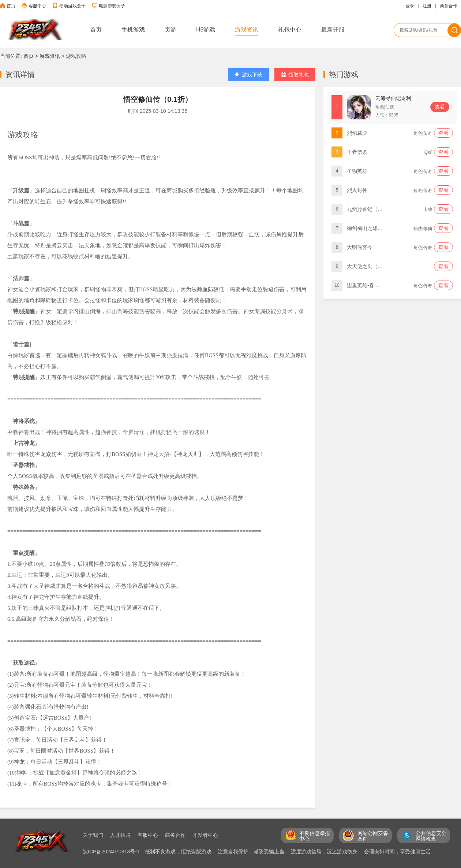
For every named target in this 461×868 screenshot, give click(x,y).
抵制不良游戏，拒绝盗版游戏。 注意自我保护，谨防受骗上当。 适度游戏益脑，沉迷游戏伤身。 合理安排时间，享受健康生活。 (291, 852)
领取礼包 (295, 75)
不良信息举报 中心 (315, 836)
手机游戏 (133, 29)
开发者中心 (205, 835)
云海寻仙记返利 (393, 98)
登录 (410, 6)
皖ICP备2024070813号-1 (112, 852)
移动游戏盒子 (72, 6)
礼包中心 (290, 29)
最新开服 (333, 29)
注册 (427, 6)
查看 (440, 107)
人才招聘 (120, 835)
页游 (170, 29)
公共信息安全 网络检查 (431, 836)
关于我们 (93, 835)
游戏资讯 (247, 29)
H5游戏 (206, 29)
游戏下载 (248, 75)
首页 (11, 6)
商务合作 (449, 6)
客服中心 (37, 6)
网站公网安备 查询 (373, 836)
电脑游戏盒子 (112, 6)
